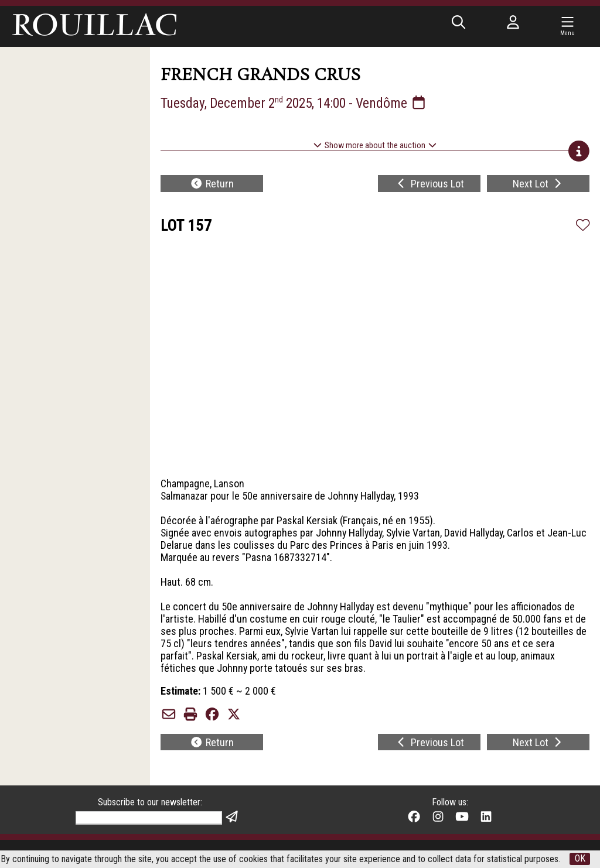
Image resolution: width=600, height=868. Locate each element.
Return (212, 184)
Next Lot (538, 184)
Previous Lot (429, 184)
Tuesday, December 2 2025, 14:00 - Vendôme (297, 103)
